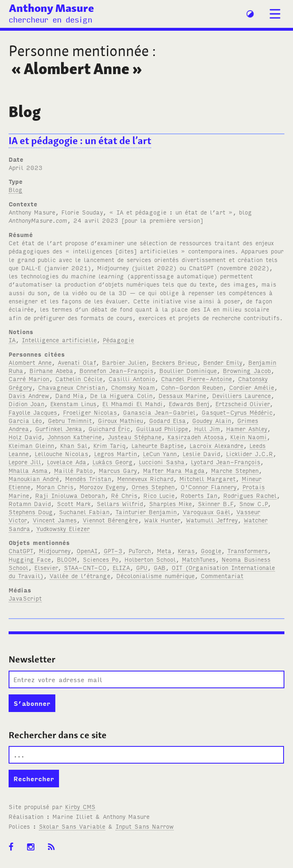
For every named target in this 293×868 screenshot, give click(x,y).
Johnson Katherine (75, 437)
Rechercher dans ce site (58, 735)
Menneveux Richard (145, 478)
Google (211, 550)
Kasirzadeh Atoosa (196, 437)
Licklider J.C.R (250, 453)
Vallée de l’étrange (80, 575)
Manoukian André (34, 478)
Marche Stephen (235, 470)
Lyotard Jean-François (226, 462)
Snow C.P (253, 503)
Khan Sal (74, 445)
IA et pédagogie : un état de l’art (80, 141)
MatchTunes (199, 559)
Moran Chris (55, 487)
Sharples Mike (170, 503)
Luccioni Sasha (162, 462)
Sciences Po (101, 559)
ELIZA (121, 567)
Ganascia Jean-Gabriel (159, 412)
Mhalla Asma (28, 470)
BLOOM (67, 559)
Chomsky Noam (133, 387)
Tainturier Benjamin (146, 512)
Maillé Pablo (73, 470)
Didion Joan (26, 403)
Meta (164, 550)
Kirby (80, 806)
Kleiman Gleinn (31, 445)
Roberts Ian (199, 495)
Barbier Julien (124, 362)
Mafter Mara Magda (174, 470)
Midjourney (55, 550)
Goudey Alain (212, 420)
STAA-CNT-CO (85, 567)
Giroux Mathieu (120, 420)
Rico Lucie (159, 495)
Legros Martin (116, 453)
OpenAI (87, 550)
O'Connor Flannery (209, 487)
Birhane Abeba (51, 370)
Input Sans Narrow (145, 826)
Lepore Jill (25, 462)
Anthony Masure (51, 8)
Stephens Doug (31, 512)
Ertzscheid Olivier (243, 403)
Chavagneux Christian (72, 387)
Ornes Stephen (153, 487)
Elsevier (46, 567)
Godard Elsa (168, 420)
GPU (142, 567)
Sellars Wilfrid (120, 503)
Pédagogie (118, 340)
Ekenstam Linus (73, 403)
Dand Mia (70, 395)
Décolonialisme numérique (156, 575)
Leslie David (201, 453)
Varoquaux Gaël (207, 512)
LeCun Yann (160, 453)
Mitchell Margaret (208, 478)
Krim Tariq (109, 445)
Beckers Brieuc (175, 362)
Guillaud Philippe (162, 428)
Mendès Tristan (88, 478)
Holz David (25, 437)
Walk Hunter (162, 520)
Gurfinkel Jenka (59, 428)
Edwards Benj (189, 403)
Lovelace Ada (67, 462)
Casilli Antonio (132, 379)
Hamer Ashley (247, 428)
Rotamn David (30, 503)
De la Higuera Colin (121, 395)
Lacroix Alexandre (217, 445)
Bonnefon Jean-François (116, 370)
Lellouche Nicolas (61, 453)
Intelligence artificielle (59, 340)
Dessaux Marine (182, 395)
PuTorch (140, 550)
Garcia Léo (25, 420)
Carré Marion (29, 379)
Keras (186, 550)
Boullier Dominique (188, 370)
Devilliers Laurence (242, 395)
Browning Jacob (247, 370)
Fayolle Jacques (33, 412)
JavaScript (25, 598)
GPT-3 (113, 550)
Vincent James (55, 520)
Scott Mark (74, 503)
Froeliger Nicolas (90, 412)
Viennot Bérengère (110, 520)
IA (12, 340)
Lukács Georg (113, 462)
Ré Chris (124, 495)
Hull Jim (207, 428)
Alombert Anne (30, 362)
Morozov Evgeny (102, 487)
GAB (160, 567)
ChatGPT (21, 550)
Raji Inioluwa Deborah (70, 495)
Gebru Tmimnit (70, 420)
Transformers (248, 550)
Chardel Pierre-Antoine (196, 379)
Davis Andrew (29, 395)
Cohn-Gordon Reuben (192, 387)
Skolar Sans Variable (72, 826)
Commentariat (222, 575)
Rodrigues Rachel (250, 495)
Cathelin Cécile (79, 379)
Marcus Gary (118, 470)
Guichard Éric (109, 428)
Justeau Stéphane (135, 437)
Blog (16, 189)
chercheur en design (50, 19)
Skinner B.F (216, 503)
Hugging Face (30, 559)
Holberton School (150, 559)
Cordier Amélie (252, 387)
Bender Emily (223, 362)
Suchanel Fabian (84, 512)
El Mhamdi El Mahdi (133, 403)
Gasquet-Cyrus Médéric (237, 412)
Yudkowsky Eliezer (63, 528)
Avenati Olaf (77, 362)
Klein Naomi (249, 437)
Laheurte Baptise (158, 445)
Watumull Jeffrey (212, 520)
